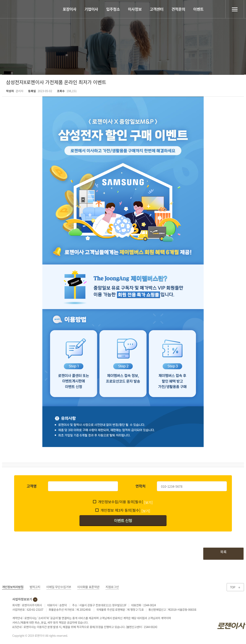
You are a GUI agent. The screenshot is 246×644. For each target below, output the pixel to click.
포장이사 (70, 9)
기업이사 (91, 9)
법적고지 (35, 587)
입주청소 (113, 9)
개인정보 (13, 587)
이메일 (59, 587)
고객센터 (156, 9)
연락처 (141, 486)
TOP (235, 587)
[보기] (148, 502)
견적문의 (178, 9)
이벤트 (198, 9)
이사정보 (135, 9)
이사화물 (88, 587)
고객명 (32, 486)
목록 (223, 552)
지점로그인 (112, 587)
